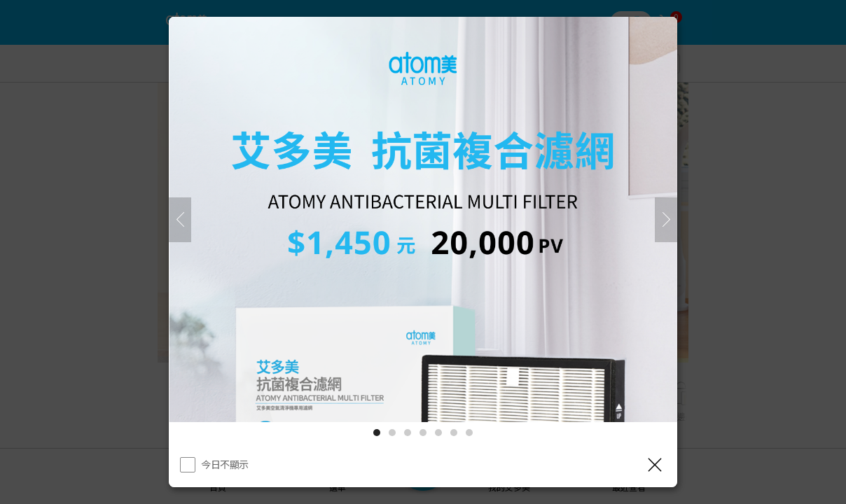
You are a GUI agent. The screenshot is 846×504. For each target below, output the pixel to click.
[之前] (180, 220)
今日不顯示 (225, 464)
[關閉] (655, 465)
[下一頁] (666, 220)
